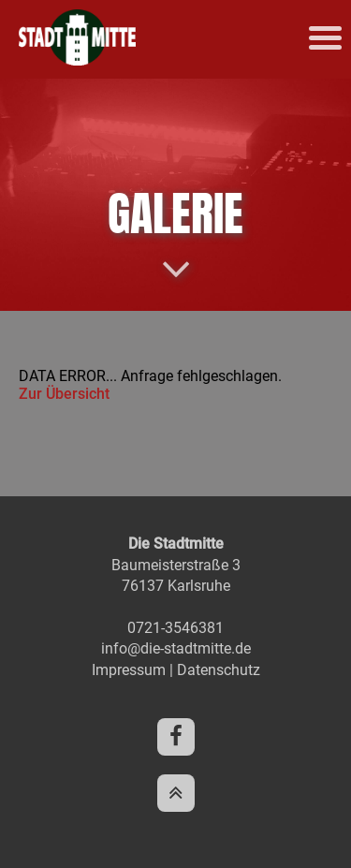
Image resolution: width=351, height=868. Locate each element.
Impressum (129, 670)
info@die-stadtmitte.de (176, 648)
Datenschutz (219, 670)
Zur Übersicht (64, 394)
